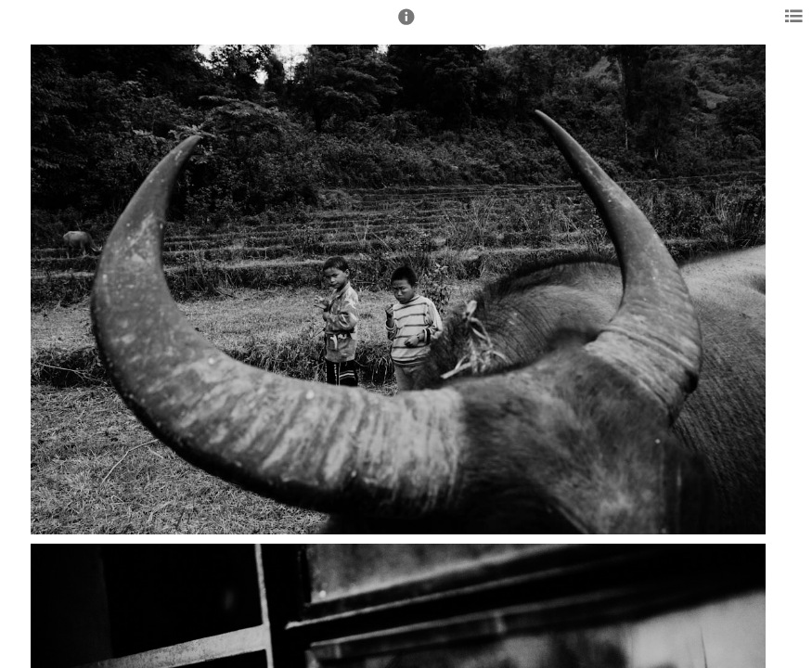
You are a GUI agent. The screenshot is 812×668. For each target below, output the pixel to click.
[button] (406, 25)
